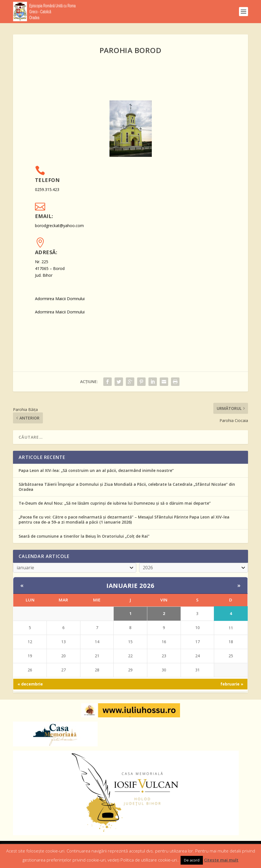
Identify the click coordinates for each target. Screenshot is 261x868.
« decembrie (30, 684)
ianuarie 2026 (130, 585)
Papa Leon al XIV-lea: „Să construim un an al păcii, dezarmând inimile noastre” (96, 470)
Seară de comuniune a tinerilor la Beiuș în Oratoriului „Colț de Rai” (84, 536)
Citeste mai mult (221, 860)
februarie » (232, 684)
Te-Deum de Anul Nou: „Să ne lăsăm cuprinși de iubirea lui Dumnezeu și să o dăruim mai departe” (115, 503)
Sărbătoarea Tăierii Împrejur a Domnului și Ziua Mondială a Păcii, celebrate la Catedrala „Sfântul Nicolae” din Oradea (127, 487)
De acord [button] (192, 860)
